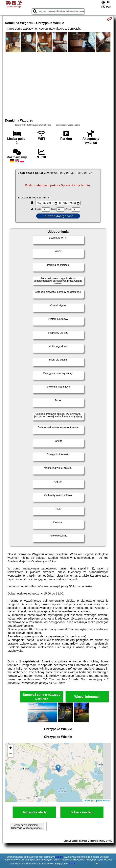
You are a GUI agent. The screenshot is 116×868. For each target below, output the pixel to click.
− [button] (11, 755)
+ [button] (11, 749)
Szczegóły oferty (34, 813)
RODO (73, 864)
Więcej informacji (87, 697)
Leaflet (87, 801)
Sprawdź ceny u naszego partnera (42, 697)
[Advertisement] (58, 85)
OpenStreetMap (102, 801)
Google (59, 857)
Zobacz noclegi (82, 813)
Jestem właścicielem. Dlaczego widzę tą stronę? (27, 827)
